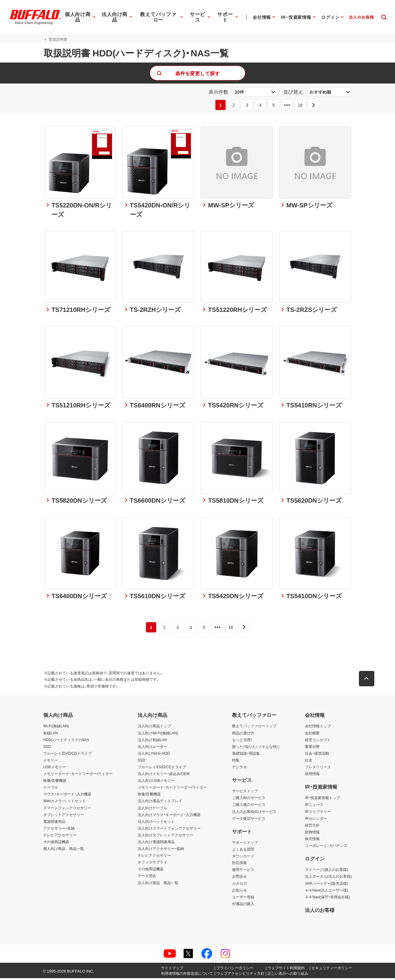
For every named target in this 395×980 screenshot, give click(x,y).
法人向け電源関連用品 (156, 843)
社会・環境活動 (317, 755)
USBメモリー (54, 769)
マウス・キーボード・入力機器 (67, 796)
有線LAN (50, 734)
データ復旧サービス (249, 820)
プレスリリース (318, 769)
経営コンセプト (318, 741)
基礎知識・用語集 (246, 755)
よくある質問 (243, 851)
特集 (236, 762)
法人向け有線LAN (152, 741)
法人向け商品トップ (154, 728)
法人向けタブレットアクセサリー (165, 837)
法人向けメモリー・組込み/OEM (164, 775)
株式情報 (312, 840)
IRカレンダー (316, 820)
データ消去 (147, 877)
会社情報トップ (318, 728)
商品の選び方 (243, 734)
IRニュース (314, 806)
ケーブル (51, 789)
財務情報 (312, 834)
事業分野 (312, 748)
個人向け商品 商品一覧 (64, 850)
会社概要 (312, 734)
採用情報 (312, 775)
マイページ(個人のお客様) (326, 871)
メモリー (51, 762)
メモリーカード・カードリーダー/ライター (78, 775)
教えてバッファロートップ (254, 728)
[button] (367, 680)
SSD (47, 748)
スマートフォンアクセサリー (67, 809)
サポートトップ (245, 844)
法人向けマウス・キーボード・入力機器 (169, 816)
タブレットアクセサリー (64, 816)
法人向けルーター (152, 748)
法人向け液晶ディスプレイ (160, 802)
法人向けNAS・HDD (154, 755)
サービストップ (245, 793)
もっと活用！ (242, 741)
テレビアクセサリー (60, 837)
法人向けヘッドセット (156, 823)
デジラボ (239, 769)
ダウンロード (243, 858)
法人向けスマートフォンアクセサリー (169, 830)
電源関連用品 (54, 823)
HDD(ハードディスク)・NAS (66, 741)
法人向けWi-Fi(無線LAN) (158, 734)
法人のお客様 (320, 912)
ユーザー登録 (243, 898)
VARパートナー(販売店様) (326, 885)
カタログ (239, 885)
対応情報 (239, 864)
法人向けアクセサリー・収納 (161, 850)
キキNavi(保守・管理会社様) (327, 898)
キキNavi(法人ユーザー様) (326, 892)
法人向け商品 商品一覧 (158, 884)
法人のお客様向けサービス (254, 813)
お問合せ (239, 878)
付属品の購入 (243, 905)
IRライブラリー (318, 813)
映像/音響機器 (55, 782)
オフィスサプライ (152, 864)
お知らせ (239, 892)
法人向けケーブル (152, 809)
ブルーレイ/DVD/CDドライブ (67, 755)
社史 (309, 762)
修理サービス (243, 871)
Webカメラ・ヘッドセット (64, 802)
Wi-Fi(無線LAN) (56, 728)
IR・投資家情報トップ (322, 799)
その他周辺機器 (56, 843)
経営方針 (312, 827)
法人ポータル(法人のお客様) (328, 878)
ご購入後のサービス (249, 806)
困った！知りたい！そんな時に (256, 748)
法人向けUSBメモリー (156, 782)
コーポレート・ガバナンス (326, 847)
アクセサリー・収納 (59, 830)
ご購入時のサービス (249, 799)
